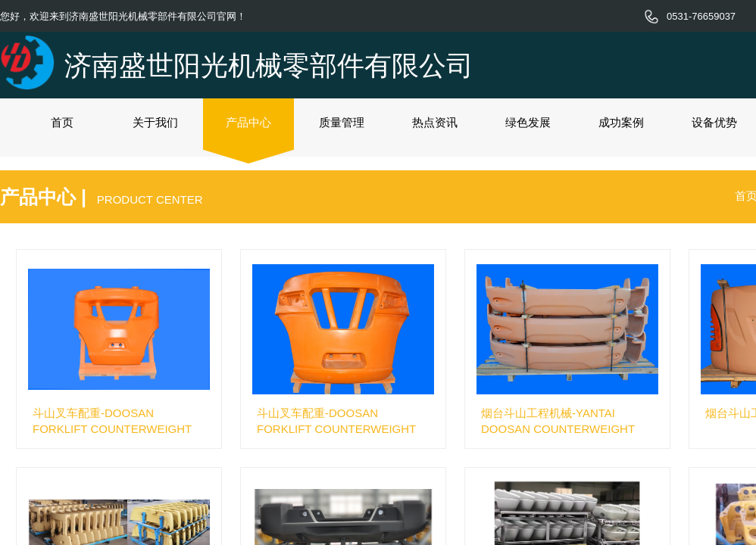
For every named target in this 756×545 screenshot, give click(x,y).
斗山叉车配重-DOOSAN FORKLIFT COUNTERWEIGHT (112, 421)
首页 (62, 122)
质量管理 (342, 122)
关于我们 (155, 122)
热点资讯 (435, 122)
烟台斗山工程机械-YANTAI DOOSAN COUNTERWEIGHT (558, 421)
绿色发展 (528, 122)
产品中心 (248, 122)
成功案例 (621, 122)
